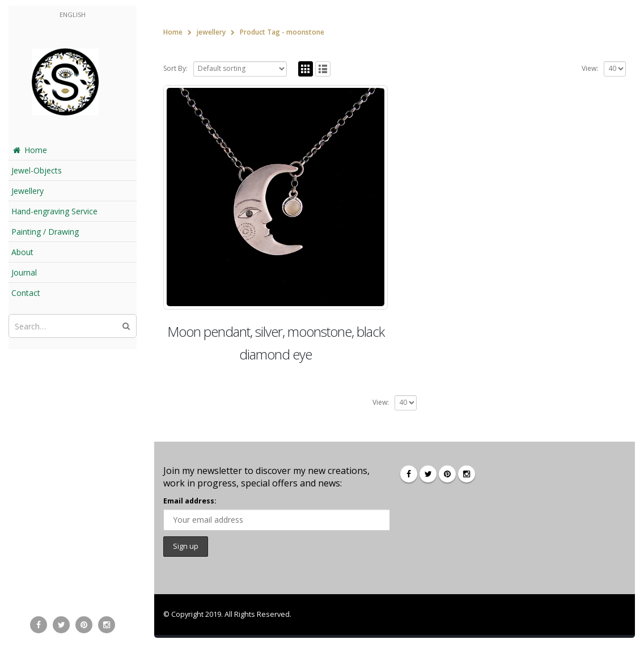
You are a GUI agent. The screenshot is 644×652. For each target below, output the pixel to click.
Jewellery (27, 191)
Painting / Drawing (45, 232)
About (22, 252)
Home (29, 150)
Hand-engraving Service (54, 211)
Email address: (190, 501)
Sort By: (175, 68)
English (73, 14)
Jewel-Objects (37, 170)
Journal (24, 272)
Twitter (428, 474)
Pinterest (447, 474)
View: (590, 68)
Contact (26, 293)
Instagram (467, 474)
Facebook (409, 474)
